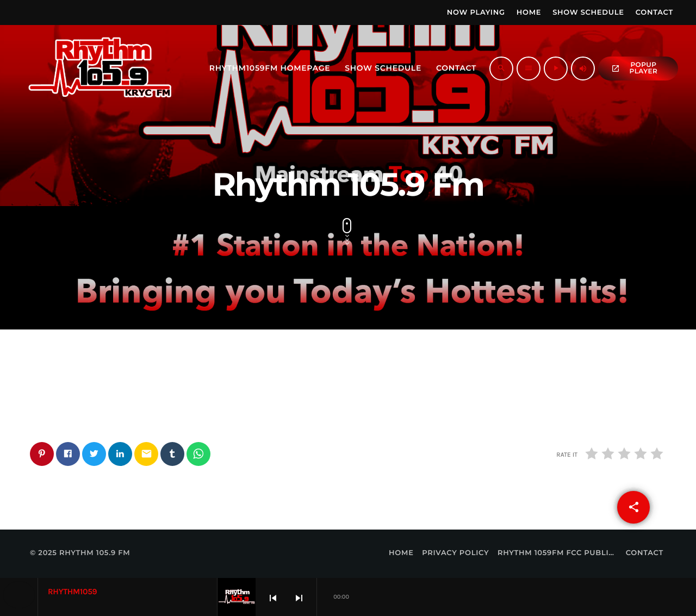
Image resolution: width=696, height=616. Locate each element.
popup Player (634, 68)
